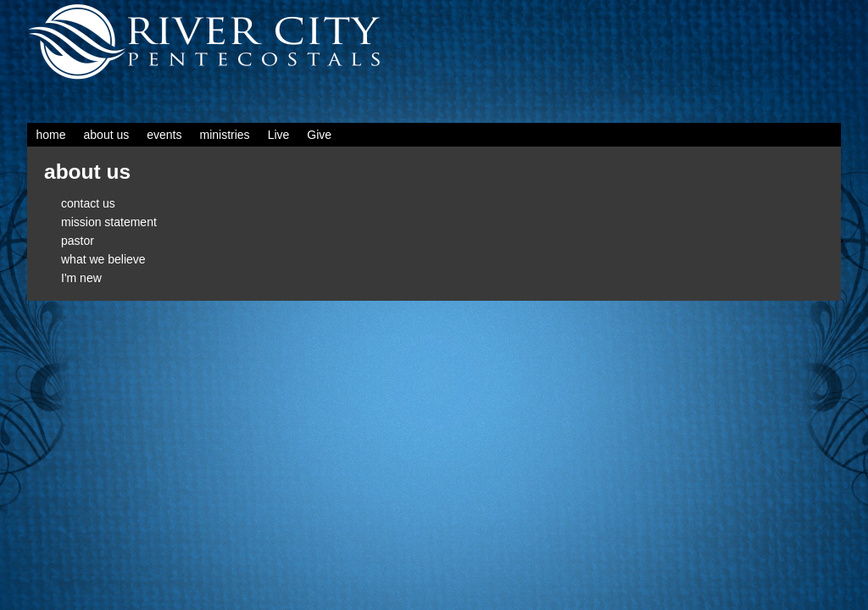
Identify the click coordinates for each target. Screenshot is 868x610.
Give (319, 135)
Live (279, 135)
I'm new (81, 278)
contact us (88, 203)
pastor (78, 241)
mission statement (109, 222)
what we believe (103, 259)
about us (107, 135)
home (51, 135)
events (164, 135)
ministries (225, 135)
